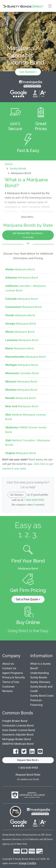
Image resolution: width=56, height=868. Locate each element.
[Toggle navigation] (50, 6)
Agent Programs (13, 673)
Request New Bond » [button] (28, 760)
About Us (8, 664)
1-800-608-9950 (34, 500)
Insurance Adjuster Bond (18, 735)
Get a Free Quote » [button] (28, 599)
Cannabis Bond (22, 373)
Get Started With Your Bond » (28, 235)
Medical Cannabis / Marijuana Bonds (28, 443)
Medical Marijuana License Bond (26, 417)
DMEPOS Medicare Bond (18, 744)
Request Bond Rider (28, 775)
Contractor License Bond (18, 725)
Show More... (28, 217)
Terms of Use (11, 682)
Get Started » (28, 72)
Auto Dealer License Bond (19, 730)
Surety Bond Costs (42, 696)
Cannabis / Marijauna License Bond (25, 288)
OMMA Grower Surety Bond (26, 430)
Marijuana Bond (20, 269)
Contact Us (9, 668)
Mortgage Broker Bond (17, 739)
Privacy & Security (14, 677)
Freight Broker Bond (15, 721)
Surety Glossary (40, 682)
